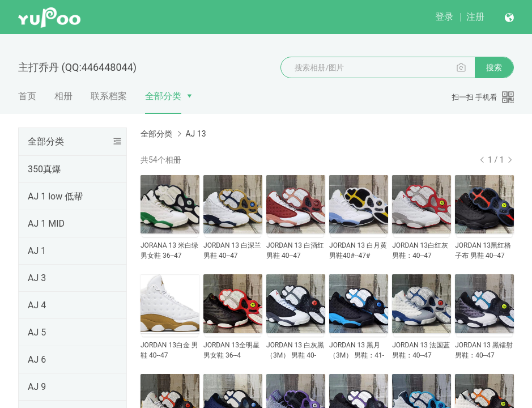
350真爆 (44, 169)
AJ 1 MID (46, 224)
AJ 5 (37, 332)
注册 (475, 17)
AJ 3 (37, 278)
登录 (444, 17)
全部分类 (163, 96)
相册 (63, 96)
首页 (27, 96)
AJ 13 (195, 134)
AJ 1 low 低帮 (55, 196)
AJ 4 (37, 305)
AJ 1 (37, 251)
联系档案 (109, 96)
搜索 (494, 67)
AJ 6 (37, 360)
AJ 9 (37, 387)
